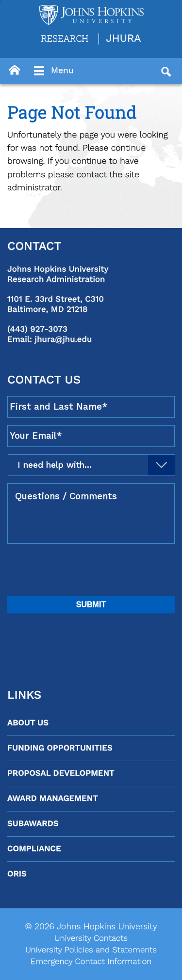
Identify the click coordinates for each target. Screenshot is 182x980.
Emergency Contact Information (91, 962)
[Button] (15, 70)
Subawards (33, 824)
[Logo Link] (91, 15)
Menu (53, 71)
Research (65, 38)
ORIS (17, 874)
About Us (28, 723)
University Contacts (91, 938)
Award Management (53, 798)
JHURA (124, 39)
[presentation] (81, 570)
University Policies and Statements (91, 950)
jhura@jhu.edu (64, 339)
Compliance (34, 849)
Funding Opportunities (60, 748)
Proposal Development (61, 773)
